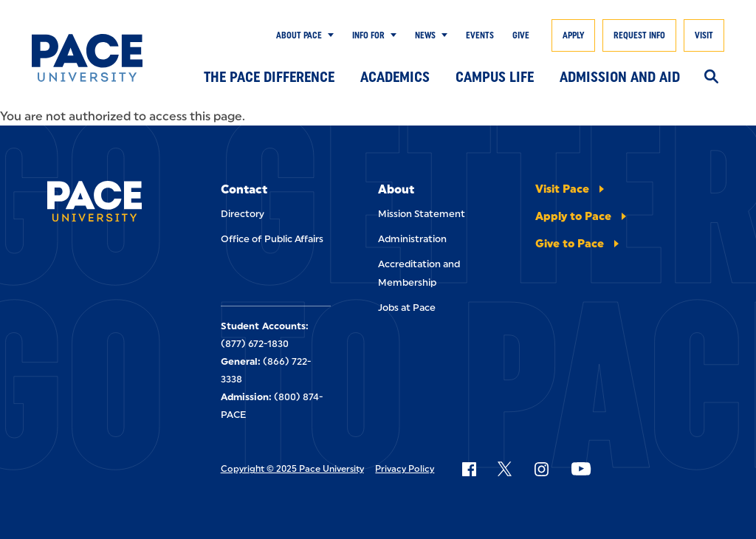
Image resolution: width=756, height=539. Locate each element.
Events (480, 35)
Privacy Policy (405, 469)
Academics (395, 77)
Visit (704, 35)
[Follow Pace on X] (505, 469)
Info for (368, 35)
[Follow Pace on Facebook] (469, 469)
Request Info (639, 35)
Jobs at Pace (407, 308)
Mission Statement (422, 214)
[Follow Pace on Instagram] (541, 469)
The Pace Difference (269, 77)
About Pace (299, 35)
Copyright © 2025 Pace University (292, 469)
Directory (243, 214)
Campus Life (495, 77)
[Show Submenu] (328, 35)
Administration (412, 239)
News (425, 35)
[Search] (711, 78)
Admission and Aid (620, 77)
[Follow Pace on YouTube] (581, 469)
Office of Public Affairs (272, 239)
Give (521, 35)
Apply (573, 35)
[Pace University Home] (87, 58)
